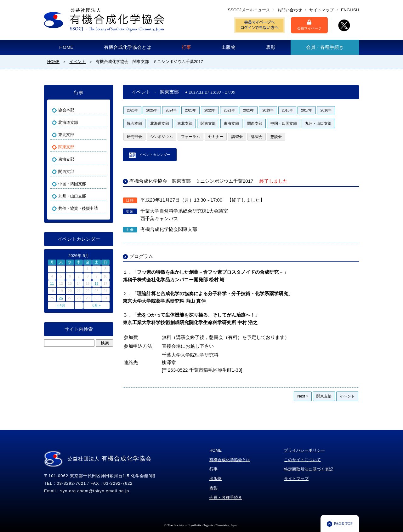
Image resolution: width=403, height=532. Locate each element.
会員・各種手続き (325, 47)
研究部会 (134, 137)
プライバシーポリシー (304, 450)
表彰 (271, 47)
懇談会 (276, 137)
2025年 (152, 110)
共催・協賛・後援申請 (78, 208)
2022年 (210, 110)
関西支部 (255, 123)
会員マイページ (309, 25)
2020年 (249, 110)
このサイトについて (302, 460)
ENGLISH (350, 10)
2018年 (287, 110)
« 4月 (61, 305)
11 (52, 283)
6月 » (96, 305)
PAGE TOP (343, 523)
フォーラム (190, 137)
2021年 (229, 110)
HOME (66, 47)
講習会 (237, 137)
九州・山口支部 (318, 123)
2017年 (307, 110)
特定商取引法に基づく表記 (309, 469)
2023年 (190, 110)
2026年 (132, 110)
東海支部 (231, 123)
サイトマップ (321, 10)
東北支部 (185, 123)
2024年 (171, 110)
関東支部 (208, 123)
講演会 (257, 137)
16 (96, 283)
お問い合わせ (290, 10)
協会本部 (134, 123)
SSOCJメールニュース (249, 10)
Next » (303, 396)
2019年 (268, 110)
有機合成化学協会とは (128, 47)
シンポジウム (162, 137)
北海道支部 (160, 123)
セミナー (216, 137)
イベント (347, 396)
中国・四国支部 (284, 123)
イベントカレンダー (155, 155)
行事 (186, 47)
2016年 (326, 110)
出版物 (228, 47)
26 (61, 298)
